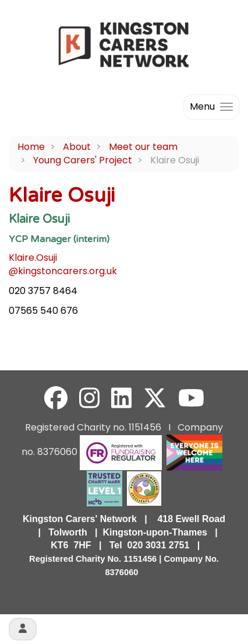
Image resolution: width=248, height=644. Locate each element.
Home (31, 147)
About (77, 147)
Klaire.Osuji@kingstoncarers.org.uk (63, 264)
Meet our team (143, 147)
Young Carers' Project (83, 160)
